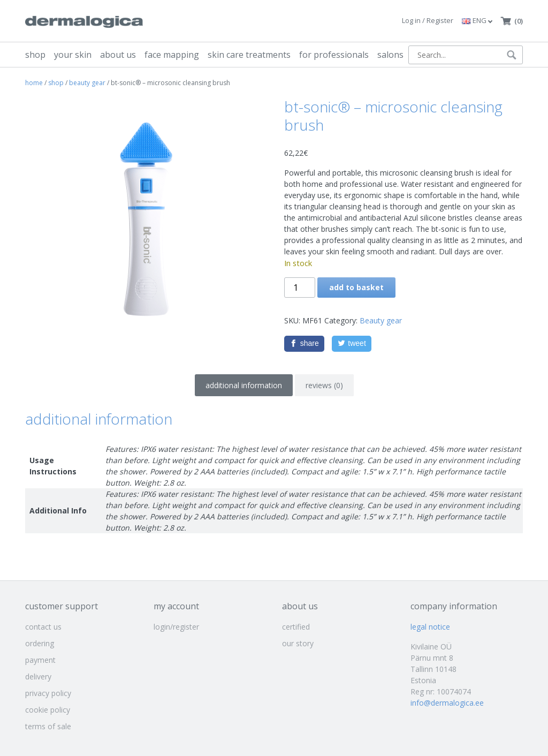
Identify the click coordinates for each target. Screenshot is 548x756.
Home (34, 83)
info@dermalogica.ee (447, 703)
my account (176, 606)
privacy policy (48, 693)
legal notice (430, 627)
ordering (40, 643)
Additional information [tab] (244, 385)
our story (298, 643)
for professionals (334, 55)
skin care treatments (249, 55)
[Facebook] (305, 343)
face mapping (172, 55)
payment (40, 660)
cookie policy (48, 710)
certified (296, 627)
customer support (62, 606)
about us (118, 55)
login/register (176, 627)
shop (35, 55)
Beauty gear (87, 83)
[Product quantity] (300, 288)
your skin (73, 55)
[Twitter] (352, 343)
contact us (43, 627)
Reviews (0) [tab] (324, 385)
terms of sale (48, 726)
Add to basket (356, 287)
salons (390, 55)
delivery (38, 676)
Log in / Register (428, 20)
